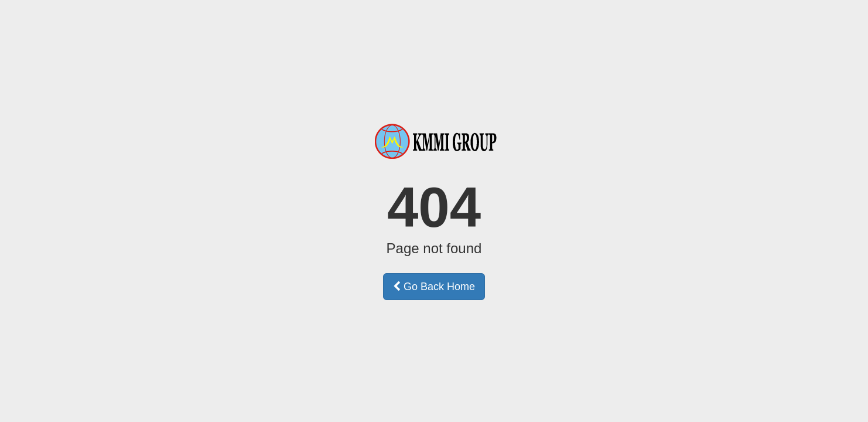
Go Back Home (434, 287)
